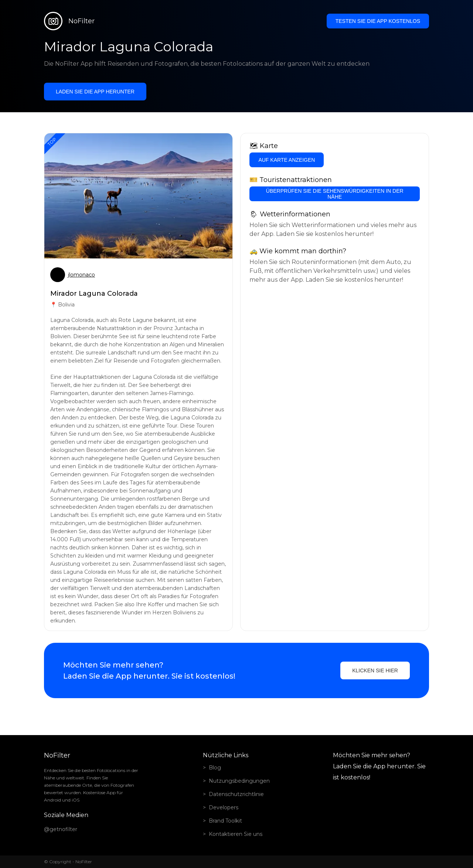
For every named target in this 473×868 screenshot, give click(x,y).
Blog (215, 768)
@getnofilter (61, 829)
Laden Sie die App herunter (95, 92)
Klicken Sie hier (375, 670)
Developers (224, 807)
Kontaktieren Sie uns (236, 834)
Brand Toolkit (225, 821)
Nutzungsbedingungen (239, 781)
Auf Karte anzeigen (287, 160)
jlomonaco (81, 275)
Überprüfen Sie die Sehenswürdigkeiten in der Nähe (335, 194)
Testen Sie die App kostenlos (378, 21)
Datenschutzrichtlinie (236, 794)
